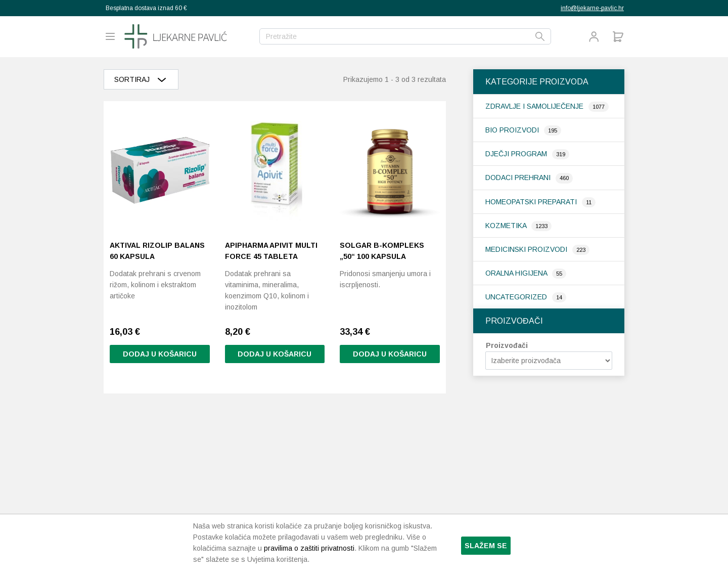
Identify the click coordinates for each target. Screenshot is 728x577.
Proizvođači (507, 345)
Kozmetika (507, 226)
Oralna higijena (517, 273)
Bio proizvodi (513, 130)
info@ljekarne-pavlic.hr (592, 8)
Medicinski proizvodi (527, 249)
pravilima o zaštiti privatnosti (309, 548)
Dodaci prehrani (519, 177)
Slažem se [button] (486, 546)
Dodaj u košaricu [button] (160, 354)
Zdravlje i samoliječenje (535, 106)
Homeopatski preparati (532, 202)
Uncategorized (517, 297)
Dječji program (517, 154)
